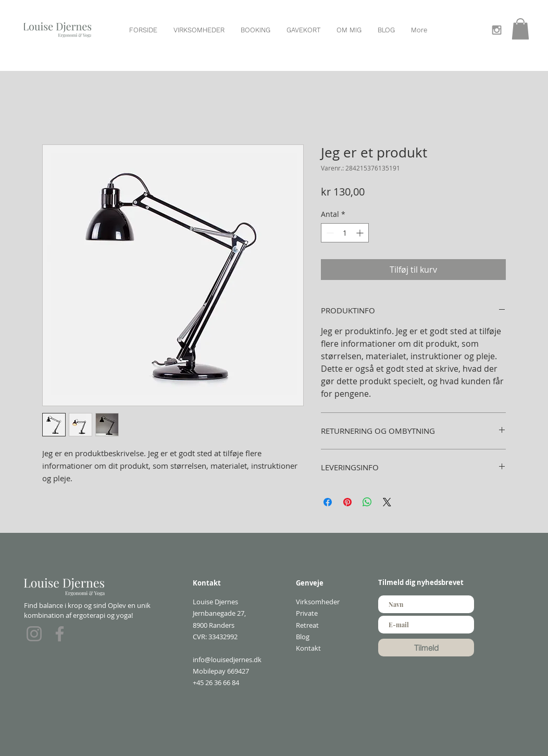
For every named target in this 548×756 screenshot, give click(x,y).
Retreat (307, 625)
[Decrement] (329, 233)
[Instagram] (34, 634)
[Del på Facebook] (328, 502)
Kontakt (308, 648)
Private (307, 613)
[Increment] (361, 233)
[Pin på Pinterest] (347, 502)
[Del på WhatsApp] (367, 502)
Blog (303, 637)
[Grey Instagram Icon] (497, 30)
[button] (520, 29)
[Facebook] (60, 634)
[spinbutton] (345, 233)
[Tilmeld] (426, 648)
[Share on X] (387, 502)
